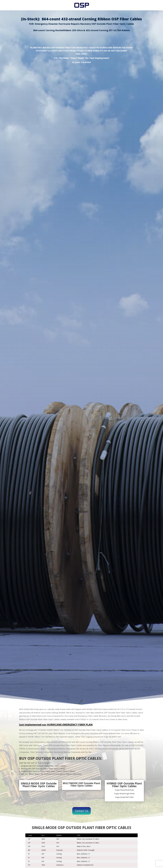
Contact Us (81, 811)
